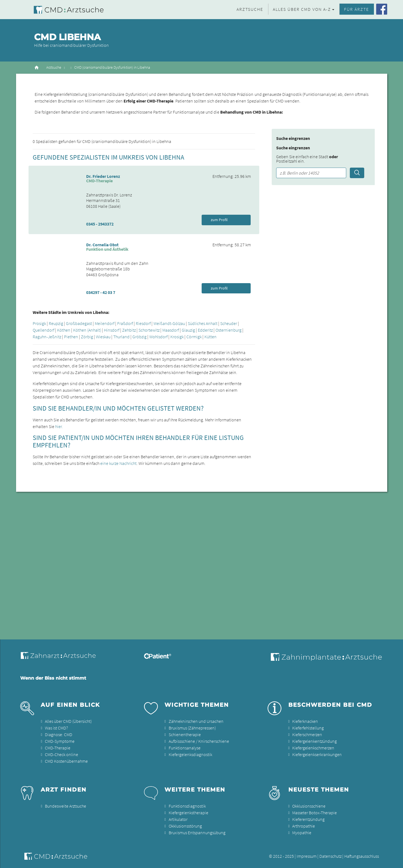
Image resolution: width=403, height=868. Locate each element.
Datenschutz (330, 856)
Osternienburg (229, 330)
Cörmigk (194, 337)
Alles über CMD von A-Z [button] (302, 9)
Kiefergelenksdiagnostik (190, 754)
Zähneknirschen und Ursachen (196, 721)
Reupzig (56, 323)
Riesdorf (143, 323)
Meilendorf (105, 323)
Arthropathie (304, 826)
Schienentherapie (185, 734)
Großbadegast (79, 323)
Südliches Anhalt (203, 323)
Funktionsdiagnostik (187, 806)
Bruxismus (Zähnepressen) (192, 728)
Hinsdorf (112, 330)
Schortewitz (149, 330)
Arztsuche (250, 9)
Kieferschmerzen (307, 734)
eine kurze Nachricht (118, 463)
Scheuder (229, 323)
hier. (59, 426)
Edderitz (205, 330)
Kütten (211, 337)
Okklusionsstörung (185, 826)
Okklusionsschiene (309, 806)
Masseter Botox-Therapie (315, 813)
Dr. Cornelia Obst (102, 245)
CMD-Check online (61, 754)
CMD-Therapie (58, 748)
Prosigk (39, 323)
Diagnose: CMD (59, 734)
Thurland (121, 337)
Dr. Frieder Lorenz (103, 176)
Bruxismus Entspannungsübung (197, 833)
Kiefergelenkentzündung (315, 741)
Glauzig (188, 330)
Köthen (64, 330)
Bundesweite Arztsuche (66, 806)
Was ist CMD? (56, 728)
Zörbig (87, 337)
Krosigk (177, 337)
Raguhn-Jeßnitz (47, 337)
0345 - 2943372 (100, 224)
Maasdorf (171, 330)
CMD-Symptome (60, 741)
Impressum (307, 856)
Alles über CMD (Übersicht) (68, 721)
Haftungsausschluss (362, 856)
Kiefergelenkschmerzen (313, 748)
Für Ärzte (356, 9)
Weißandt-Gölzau (169, 323)
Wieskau (103, 337)
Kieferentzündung (308, 819)
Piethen (71, 337)
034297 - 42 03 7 (101, 292)
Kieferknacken (305, 721)
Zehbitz (129, 330)
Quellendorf (43, 330)
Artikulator (178, 819)
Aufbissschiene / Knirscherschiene (199, 741)
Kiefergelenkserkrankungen (317, 754)
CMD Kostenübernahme (66, 761)
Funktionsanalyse (185, 748)
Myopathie (302, 833)
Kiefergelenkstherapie (188, 813)
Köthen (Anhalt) (87, 330)
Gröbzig (139, 337)
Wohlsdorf (158, 337)
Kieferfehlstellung (308, 728)
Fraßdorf (125, 323)
